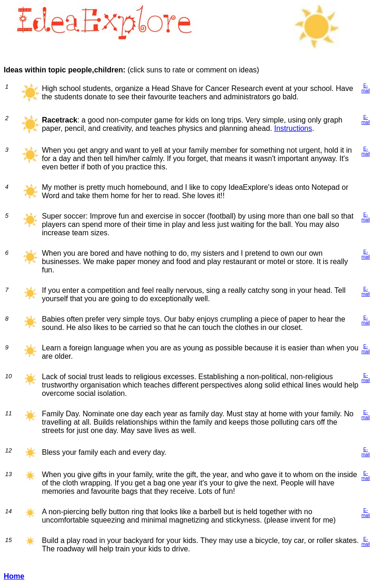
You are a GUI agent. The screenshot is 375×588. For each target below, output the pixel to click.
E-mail (366, 88)
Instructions (293, 128)
